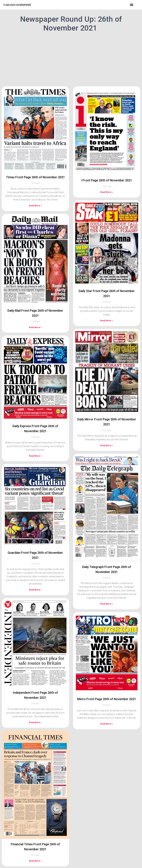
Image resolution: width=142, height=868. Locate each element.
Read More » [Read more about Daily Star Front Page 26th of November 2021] (107, 313)
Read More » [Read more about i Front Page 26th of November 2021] (107, 184)
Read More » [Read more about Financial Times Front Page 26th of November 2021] (35, 853)
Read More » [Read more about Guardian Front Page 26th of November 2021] (35, 582)
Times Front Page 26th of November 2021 (35, 169)
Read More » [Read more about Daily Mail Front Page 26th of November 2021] (35, 319)
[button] (132, 5)
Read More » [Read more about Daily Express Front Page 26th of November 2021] (35, 448)
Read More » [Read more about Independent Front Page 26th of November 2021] (35, 714)
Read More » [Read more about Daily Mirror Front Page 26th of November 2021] (107, 438)
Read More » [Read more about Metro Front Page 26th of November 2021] (107, 716)
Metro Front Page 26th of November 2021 (107, 691)
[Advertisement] (71, 59)
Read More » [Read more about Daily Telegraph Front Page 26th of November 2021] (107, 596)
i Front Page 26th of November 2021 (107, 172)
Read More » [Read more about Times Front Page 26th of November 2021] (35, 198)
